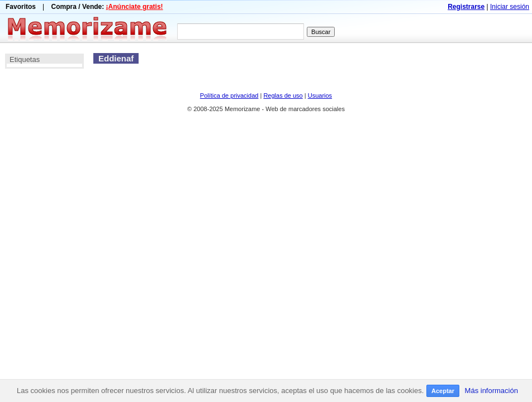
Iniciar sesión (510, 7)
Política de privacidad (229, 95)
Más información (491, 391)
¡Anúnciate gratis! (135, 7)
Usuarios (320, 95)
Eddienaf (116, 58)
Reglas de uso (283, 95)
